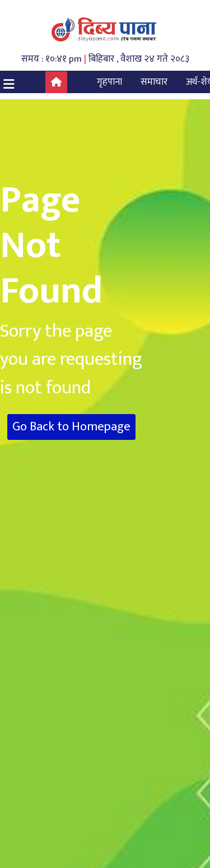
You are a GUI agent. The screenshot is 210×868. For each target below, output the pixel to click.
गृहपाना (109, 82)
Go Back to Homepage (71, 427)
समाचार (154, 82)
